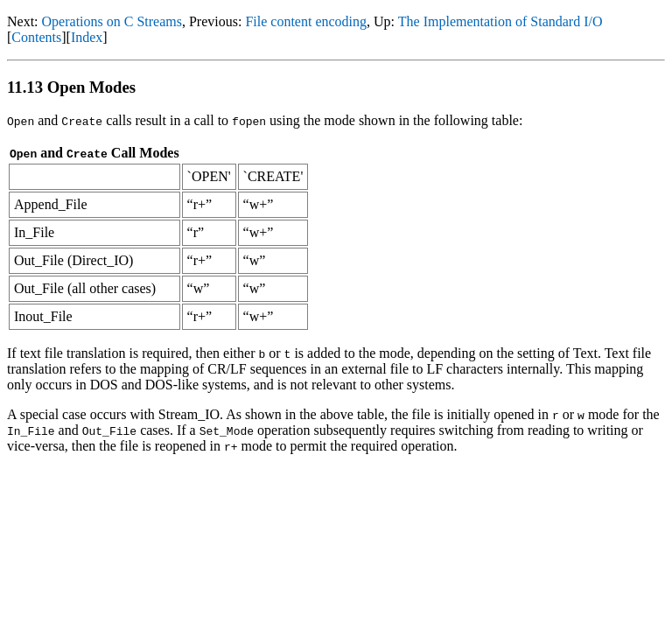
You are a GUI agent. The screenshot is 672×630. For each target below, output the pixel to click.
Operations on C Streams (112, 21)
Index (87, 37)
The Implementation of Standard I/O (500, 21)
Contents (36, 37)
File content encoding (306, 21)
